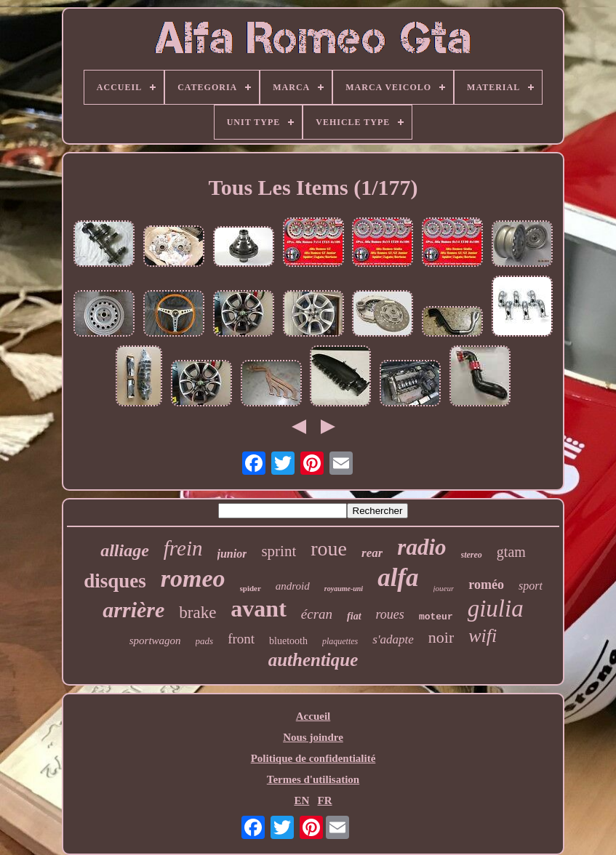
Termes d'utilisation (313, 779)
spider (251, 588)
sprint (279, 551)
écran (317, 614)
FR (325, 800)
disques (115, 581)
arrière (133, 610)
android (293, 586)
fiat (354, 616)
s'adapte (393, 639)
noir (441, 637)
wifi (483, 636)
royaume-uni (344, 589)
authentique (313, 660)
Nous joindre (313, 737)
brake (197, 613)
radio (421, 547)
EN (301, 800)
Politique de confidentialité (313, 758)
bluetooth (288, 641)
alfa (398, 578)
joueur (444, 588)
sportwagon (155, 641)
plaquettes (340, 641)
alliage (125, 550)
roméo (486, 585)
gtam (511, 552)
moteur (436, 617)
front (241, 639)
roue (329, 549)
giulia (496, 609)
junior (232, 554)
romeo (193, 578)
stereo (472, 555)
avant (258, 609)
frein (183, 548)
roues (390, 614)
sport (531, 586)
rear (372, 553)
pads (205, 641)
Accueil (313, 716)
